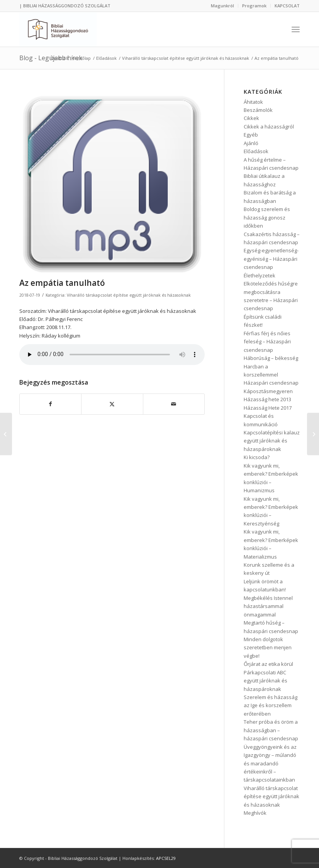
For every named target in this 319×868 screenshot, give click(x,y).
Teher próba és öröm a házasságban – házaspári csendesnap (271, 730)
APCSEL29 (166, 858)
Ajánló (251, 143)
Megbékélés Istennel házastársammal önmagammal (268, 606)
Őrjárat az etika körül (268, 664)
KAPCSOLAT (287, 6)
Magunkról (222, 6)
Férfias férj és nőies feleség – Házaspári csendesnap (267, 342)
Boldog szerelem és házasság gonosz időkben (267, 217)
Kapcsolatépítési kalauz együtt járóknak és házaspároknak (272, 441)
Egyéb (251, 135)
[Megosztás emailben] (174, 404)
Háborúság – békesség (271, 358)
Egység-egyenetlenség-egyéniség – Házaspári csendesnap (271, 259)
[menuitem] (223, 6)
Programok (254, 6)
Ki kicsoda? (257, 457)
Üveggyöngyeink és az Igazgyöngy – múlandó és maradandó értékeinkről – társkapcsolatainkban (270, 763)
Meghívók (255, 813)
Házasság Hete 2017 (268, 408)
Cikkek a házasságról (269, 127)
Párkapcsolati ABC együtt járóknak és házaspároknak (266, 681)
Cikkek (251, 118)
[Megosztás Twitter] (112, 404)
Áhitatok (253, 102)
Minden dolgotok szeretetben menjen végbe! (268, 648)
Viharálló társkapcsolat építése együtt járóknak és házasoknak (129, 295)
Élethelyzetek (260, 275)
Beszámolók (258, 110)
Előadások (256, 151)
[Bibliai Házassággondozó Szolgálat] (58, 29)
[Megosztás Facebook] (50, 404)
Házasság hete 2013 (267, 399)
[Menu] (296, 29)
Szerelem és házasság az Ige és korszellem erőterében (271, 705)
